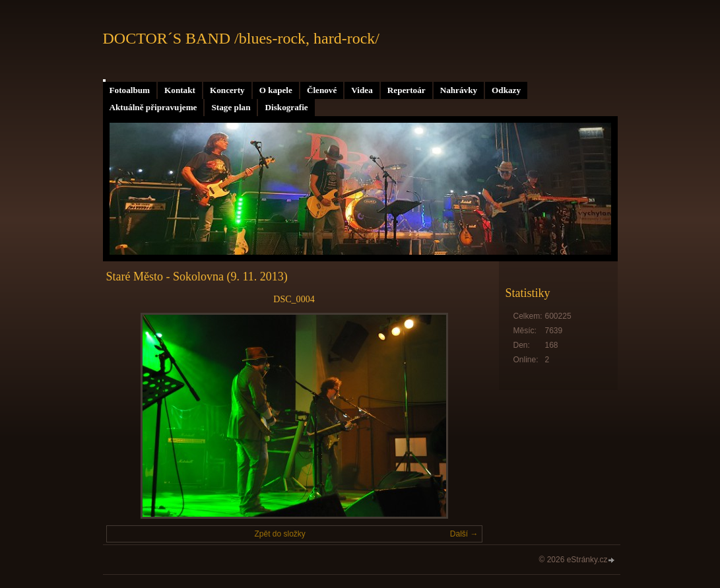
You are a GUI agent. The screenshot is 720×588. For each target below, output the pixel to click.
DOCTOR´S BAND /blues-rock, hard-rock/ (242, 38)
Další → (464, 534)
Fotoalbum (130, 90)
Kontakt (180, 90)
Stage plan (231, 107)
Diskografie (286, 107)
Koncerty (227, 90)
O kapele (276, 90)
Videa (362, 90)
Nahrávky (459, 90)
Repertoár (407, 90)
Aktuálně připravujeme (153, 107)
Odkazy (506, 90)
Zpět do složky (279, 534)
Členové (322, 90)
